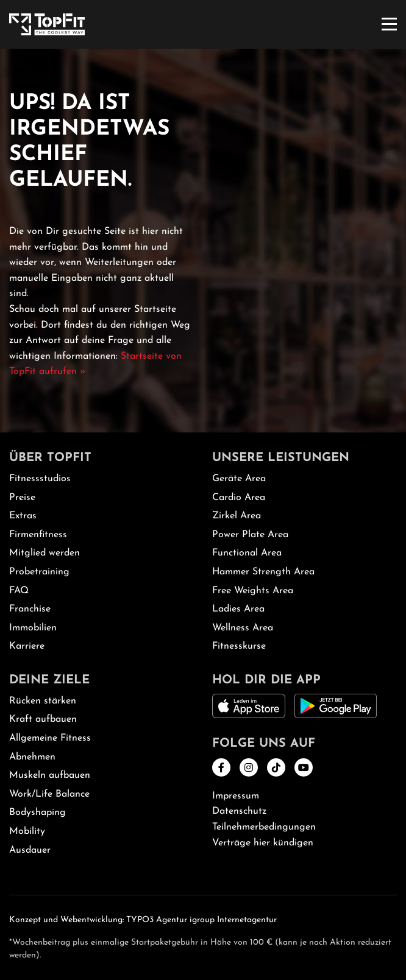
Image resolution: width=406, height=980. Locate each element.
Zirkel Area (237, 516)
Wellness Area (243, 628)
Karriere (27, 646)
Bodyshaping (37, 813)
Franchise (30, 609)
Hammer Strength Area (263, 572)
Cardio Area (239, 498)
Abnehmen (32, 757)
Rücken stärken (43, 701)
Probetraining (39, 572)
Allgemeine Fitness (50, 738)
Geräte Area (239, 479)
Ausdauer (30, 850)
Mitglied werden (45, 553)
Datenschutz (239, 811)
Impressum (236, 796)
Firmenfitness (38, 535)
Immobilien (33, 628)
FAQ (19, 591)
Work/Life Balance (49, 794)
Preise (22, 498)
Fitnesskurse (239, 646)
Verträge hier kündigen (263, 843)
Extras (23, 516)
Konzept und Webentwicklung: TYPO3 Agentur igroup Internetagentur (143, 920)
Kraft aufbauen (43, 719)
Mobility (27, 831)
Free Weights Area (253, 591)
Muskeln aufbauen (50, 775)
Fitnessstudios (40, 479)
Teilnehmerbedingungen (264, 827)
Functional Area (247, 553)
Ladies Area (238, 609)
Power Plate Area (250, 535)
